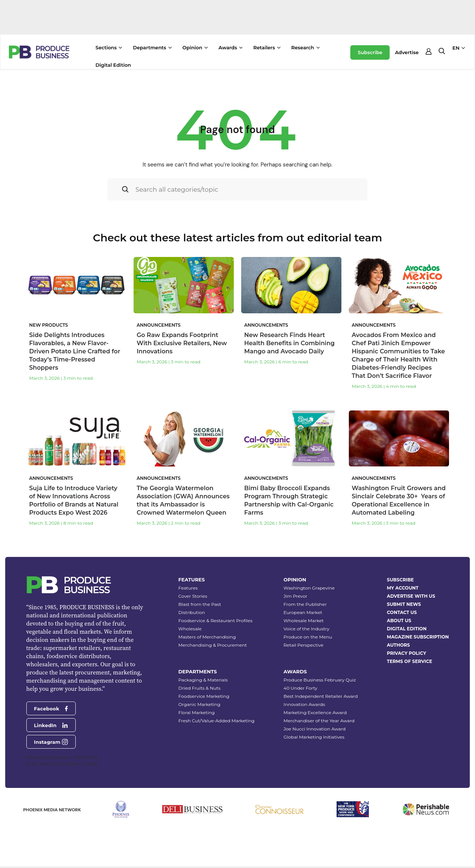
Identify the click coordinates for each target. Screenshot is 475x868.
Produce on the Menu (308, 637)
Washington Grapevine (309, 588)
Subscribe (370, 52)
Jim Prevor (295, 596)
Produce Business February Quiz (320, 680)
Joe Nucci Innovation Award (315, 729)
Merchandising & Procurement (213, 645)
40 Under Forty (300, 688)
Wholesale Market (304, 621)
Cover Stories (193, 596)
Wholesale (190, 629)
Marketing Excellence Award (315, 712)
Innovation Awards (304, 704)
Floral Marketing (197, 712)
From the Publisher (305, 604)
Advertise (407, 52)
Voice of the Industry (307, 629)
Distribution (192, 612)
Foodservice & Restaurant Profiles (216, 621)
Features (188, 588)
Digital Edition (113, 65)
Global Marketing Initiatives (314, 737)
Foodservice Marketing (204, 696)
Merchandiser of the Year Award (319, 721)
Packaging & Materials (203, 680)
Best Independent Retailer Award (321, 696)
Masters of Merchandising (207, 637)
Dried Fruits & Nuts (199, 688)
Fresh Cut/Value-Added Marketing (217, 721)
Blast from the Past (200, 604)
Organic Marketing (199, 704)
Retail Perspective (303, 645)
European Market (303, 612)
